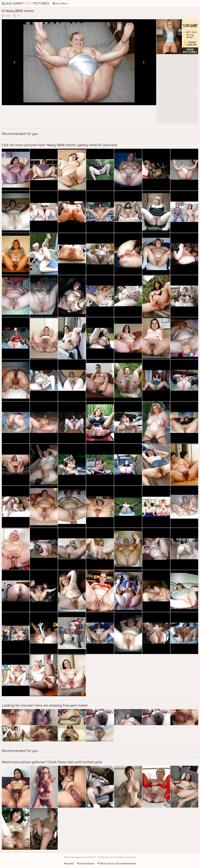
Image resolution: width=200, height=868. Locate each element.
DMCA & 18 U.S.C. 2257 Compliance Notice (117, 863)
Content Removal (86, 863)
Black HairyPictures (26, 3)
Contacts (69, 863)
